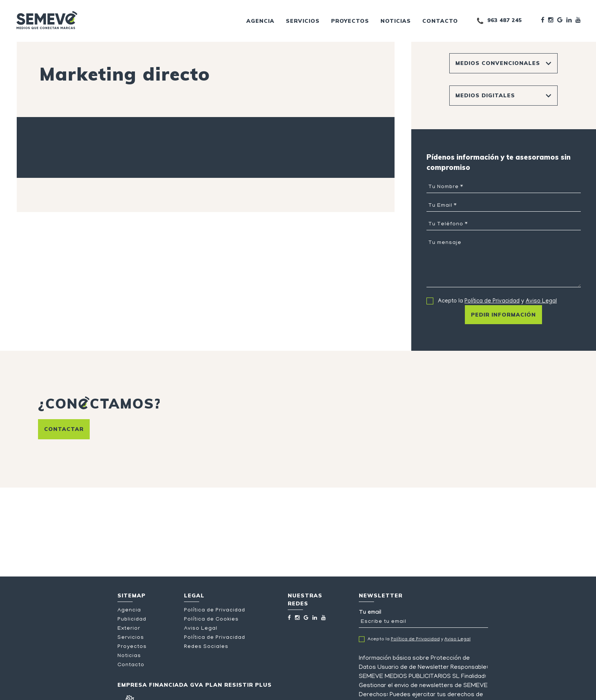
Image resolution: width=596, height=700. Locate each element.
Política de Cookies (211, 620)
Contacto (440, 21)
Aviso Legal (541, 301)
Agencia (260, 21)
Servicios (303, 21)
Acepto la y (497, 301)
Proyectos (350, 21)
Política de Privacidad (492, 301)
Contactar (64, 429)
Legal (194, 595)
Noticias (396, 21)
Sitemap (132, 595)
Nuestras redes (305, 599)
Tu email (423, 619)
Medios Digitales (485, 95)
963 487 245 (505, 20)
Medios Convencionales (498, 63)
